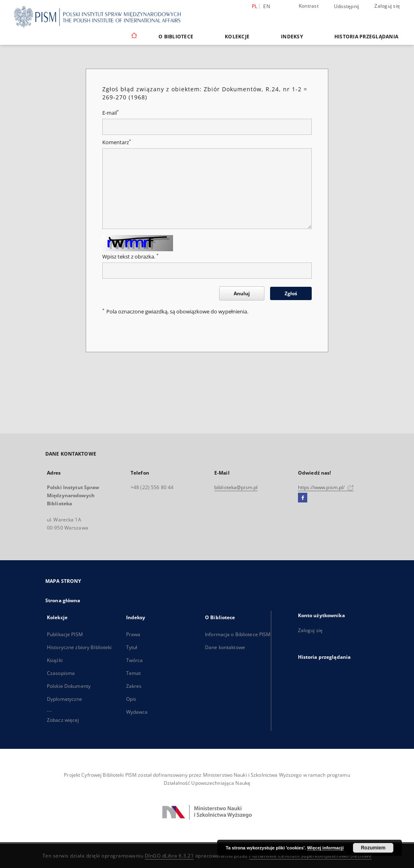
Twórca (135, 660)
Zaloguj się (387, 6)
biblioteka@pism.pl (236, 487)
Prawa (133, 634)
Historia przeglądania (366, 37)
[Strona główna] (134, 36)
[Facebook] (303, 498)
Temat (134, 673)
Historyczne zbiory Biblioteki (79, 647)
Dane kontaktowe (225, 647)
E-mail (111, 113)
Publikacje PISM (65, 634)
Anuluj (242, 293)
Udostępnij (347, 6)
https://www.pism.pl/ (326, 487)
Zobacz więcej (63, 720)
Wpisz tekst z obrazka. (130, 257)
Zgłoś (291, 293)
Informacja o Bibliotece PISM (238, 634)
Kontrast (309, 6)
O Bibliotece (176, 37)
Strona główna (63, 600)
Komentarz (117, 142)
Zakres (134, 686)
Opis (131, 699)
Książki (55, 660)
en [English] (267, 6)
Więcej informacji (325, 848)
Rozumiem (373, 848)
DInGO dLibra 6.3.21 (169, 856)
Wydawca (137, 712)
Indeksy (292, 37)
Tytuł (132, 647)
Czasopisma (61, 673)
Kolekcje (237, 37)
